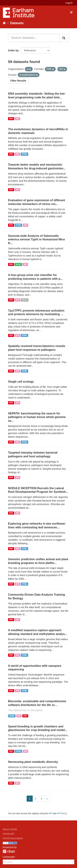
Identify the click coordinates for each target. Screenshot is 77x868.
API (18, 119)
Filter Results (18, 81)
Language (9, 857)
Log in (69, 3)
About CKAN (10, 829)
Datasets (17, 23)
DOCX (25, 300)
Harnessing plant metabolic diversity (33, 762)
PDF (11, 119)
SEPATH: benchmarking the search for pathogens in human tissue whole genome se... (37, 417)
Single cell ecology (21, 382)
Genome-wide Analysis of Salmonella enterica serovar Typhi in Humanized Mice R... (36, 240)
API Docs (62, 813)
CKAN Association (13, 838)
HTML (25, 154)
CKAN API (8, 834)
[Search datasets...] (34, 38)
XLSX (18, 264)
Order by (13, 50)
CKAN (9, 851)
